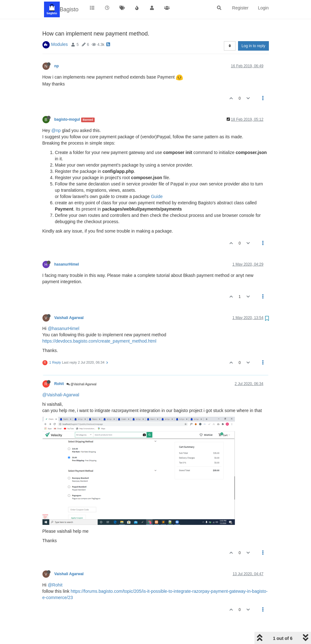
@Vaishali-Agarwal (61, 395)
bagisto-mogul (67, 119)
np (57, 66)
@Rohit (55, 585)
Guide (157, 196)
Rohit (59, 384)
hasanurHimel (67, 264)
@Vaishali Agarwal (81, 384)
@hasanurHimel (64, 328)
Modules (60, 44)
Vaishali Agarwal (69, 318)
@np (56, 130)
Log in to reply (253, 46)
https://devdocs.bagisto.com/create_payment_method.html (100, 341)
